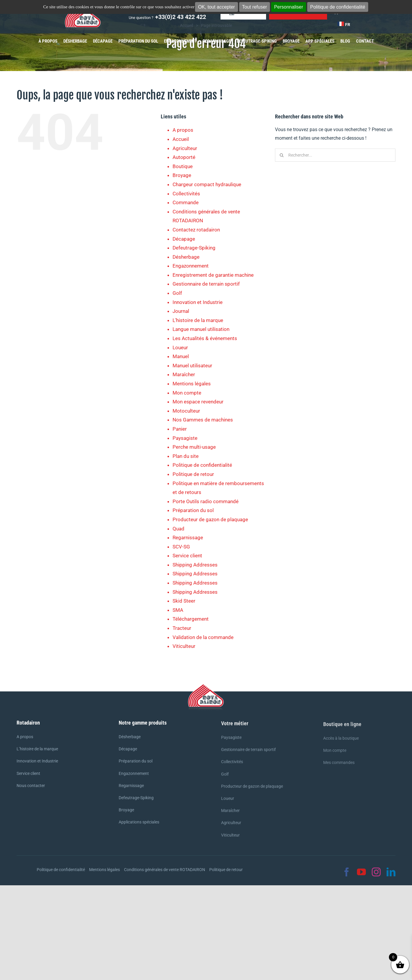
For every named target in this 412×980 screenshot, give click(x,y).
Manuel (181, 356)
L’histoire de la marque (198, 320)
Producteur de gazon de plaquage (210, 519)
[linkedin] (391, 872)
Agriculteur (185, 148)
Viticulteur (184, 646)
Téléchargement (191, 619)
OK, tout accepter (217, 7)
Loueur (180, 347)
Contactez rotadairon (196, 230)
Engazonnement (191, 266)
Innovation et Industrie (198, 302)
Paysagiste (185, 438)
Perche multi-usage (194, 447)
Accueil (181, 139)
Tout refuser (255, 7)
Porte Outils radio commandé (206, 501)
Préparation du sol (193, 510)
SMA (178, 610)
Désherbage (186, 257)
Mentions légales (192, 384)
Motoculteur (186, 411)
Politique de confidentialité (338, 7)
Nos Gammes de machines (203, 420)
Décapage (184, 239)
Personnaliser (289, 7)
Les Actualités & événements (205, 338)
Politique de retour (193, 474)
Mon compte (187, 393)
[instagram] (376, 872)
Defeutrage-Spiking (194, 248)
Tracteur (182, 628)
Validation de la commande (203, 637)
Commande (186, 202)
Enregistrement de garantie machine (213, 275)
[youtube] (361, 872)
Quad (178, 529)
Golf (177, 293)
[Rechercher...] (335, 155)
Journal (181, 311)
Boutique (183, 166)
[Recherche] (281, 155)
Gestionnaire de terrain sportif (206, 284)
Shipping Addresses (195, 565)
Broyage (182, 175)
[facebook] (347, 872)
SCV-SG (181, 547)
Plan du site (186, 456)
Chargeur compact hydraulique (207, 184)
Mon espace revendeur (198, 402)
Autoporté (184, 157)
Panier (180, 429)
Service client (187, 556)
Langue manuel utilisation (201, 329)
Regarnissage (188, 538)
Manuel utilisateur (192, 366)
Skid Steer (184, 601)
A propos (183, 130)
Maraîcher (184, 374)
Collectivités (186, 194)
